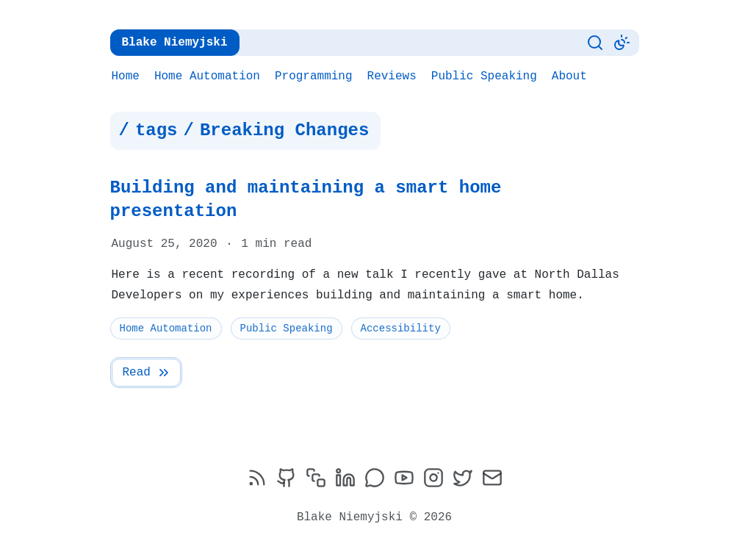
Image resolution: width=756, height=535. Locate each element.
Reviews (392, 76)
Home (126, 76)
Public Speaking (484, 76)
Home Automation (207, 76)
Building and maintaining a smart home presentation (375, 188)
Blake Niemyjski (175, 43)
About (569, 76)
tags (156, 131)
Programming (314, 76)
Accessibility (401, 305)
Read (147, 349)
